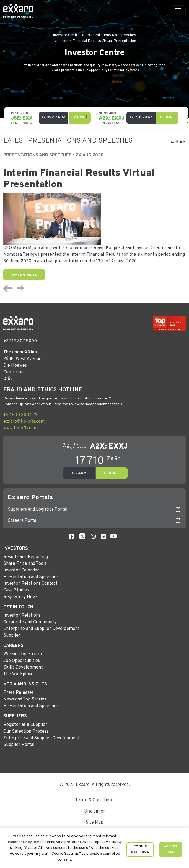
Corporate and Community (30, 622)
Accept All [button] (171, 849)
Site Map (94, 823)
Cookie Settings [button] (140, 849)
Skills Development (23, 667)
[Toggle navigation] (178, 11)
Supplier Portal (19, 745)
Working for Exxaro (23, 654)
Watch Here (24, 275)
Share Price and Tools (25, 564)
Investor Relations (22, 616)
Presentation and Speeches (31, 577)
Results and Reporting (26, 557)
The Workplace (18, 674)
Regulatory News (20, 597)
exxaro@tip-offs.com (24, 422)
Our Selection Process (26, 732)
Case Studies (16, 590)
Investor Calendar (21, 570)
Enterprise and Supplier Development (42, 629)
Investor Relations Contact (30, 584)
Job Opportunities (22, 661)
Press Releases (19, 693)
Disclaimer (95, 811)
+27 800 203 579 (20, 415)
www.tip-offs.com (20, 428)
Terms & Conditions (94, 800)
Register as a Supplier (25, 725)
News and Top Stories (25, 699)
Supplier (12, 636)
